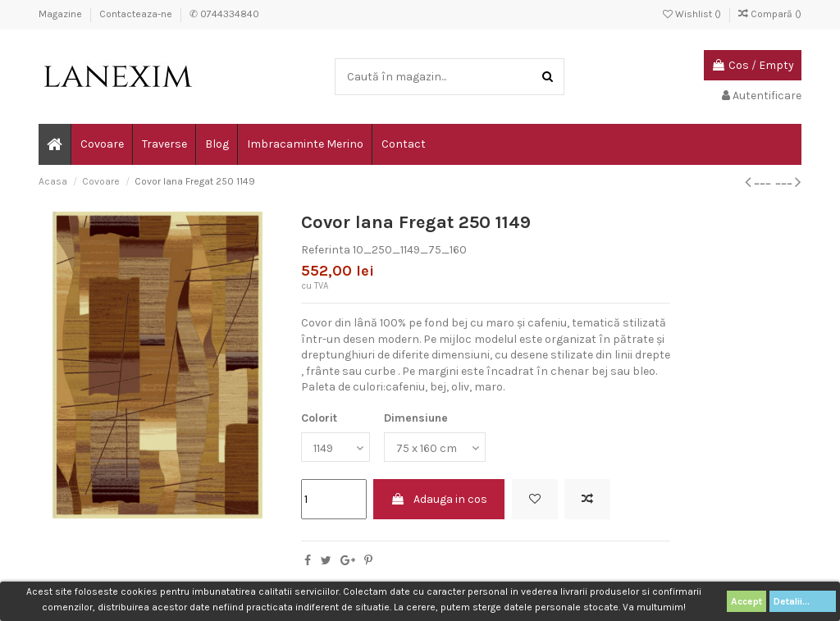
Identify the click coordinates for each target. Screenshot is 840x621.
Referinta (326, 250)
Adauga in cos (439, 499)
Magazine (62, 14)
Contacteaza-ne (137, 14)
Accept (746, 601)
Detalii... (803, 601)
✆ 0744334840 (224, 14)
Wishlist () (693, 14)
